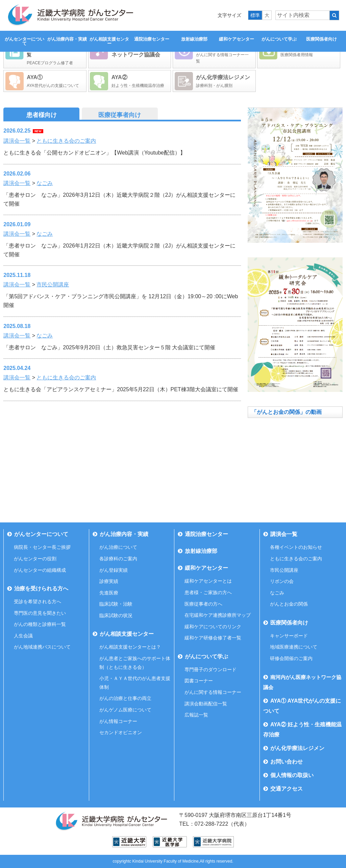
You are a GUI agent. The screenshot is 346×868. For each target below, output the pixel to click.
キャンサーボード (289, 636)
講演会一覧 (17, 141)
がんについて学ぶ (279, 39)
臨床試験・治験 (116, 604)
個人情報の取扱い (292, 775)
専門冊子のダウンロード (211, 670)
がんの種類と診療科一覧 (40, 624)
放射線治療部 (194, 39)
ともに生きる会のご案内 (66, 141)
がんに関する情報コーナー (213, 692)
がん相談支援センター (109, 41)
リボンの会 (282, 581)
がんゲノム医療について (125, 710)
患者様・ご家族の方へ (208, 592)
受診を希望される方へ (38, 602)
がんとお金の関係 (289, 604)
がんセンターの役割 (35, 559)
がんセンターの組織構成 (40, 570)
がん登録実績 (114, 570)
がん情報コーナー (118, 721)
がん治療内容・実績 (67, 39)
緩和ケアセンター (237, 39)
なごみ (45, 183)
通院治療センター (152, 39)
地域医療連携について (294, 647)
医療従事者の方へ (203, 604)
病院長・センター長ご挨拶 (42, 547)
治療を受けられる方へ (41, 589)
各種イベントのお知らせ (296, 547)
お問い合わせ (287, 762)
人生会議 (23, 636)
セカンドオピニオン (121, 732)
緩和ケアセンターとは (208, 581)
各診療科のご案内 (118, 559)
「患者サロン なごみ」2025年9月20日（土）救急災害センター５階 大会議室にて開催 (109, 347)
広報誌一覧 (196, 715)
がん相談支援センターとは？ (130, 647)
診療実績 (109, 581)
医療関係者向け (322, 39)
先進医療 (109, 593)
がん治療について (118, 547)
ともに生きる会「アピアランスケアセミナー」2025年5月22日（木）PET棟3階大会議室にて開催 (121, 389)
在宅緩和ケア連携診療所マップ (218, 615)
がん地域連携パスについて (42, 647)
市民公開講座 (53, 285)
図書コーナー (199, 681)
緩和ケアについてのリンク (213, 627)
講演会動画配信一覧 (206, 704)
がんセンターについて (24, 41)
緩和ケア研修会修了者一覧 (213, 638)
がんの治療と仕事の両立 (125, 698)
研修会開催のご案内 (291, 658)
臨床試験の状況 (116, 615)
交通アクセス (287, 789)
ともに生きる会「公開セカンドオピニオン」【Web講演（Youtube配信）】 (94, 153)
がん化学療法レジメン (297, 748)
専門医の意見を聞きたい (40, 613)
